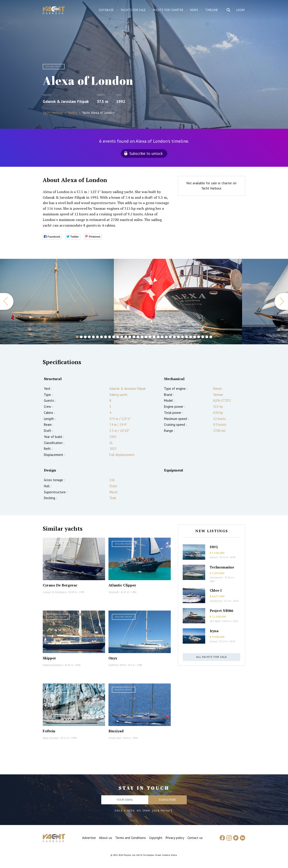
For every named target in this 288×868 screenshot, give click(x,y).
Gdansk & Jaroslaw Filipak (66, 101)
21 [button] (158, 337)
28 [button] (187, 337)
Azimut (214, 557)
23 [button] (166, 337)
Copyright (156, 838)
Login (241, 10)
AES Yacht (215, 621)
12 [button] (122, 337)
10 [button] (114, 337)
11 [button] (118, 337)
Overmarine (216, 577)
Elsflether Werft (117, 665)
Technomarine (222, 567)
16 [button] (138, 337)
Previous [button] (7, 301)
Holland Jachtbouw (53, 665)
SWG (214, 547)
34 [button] (211, 337)
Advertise (89, 838)
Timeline (212, 10)
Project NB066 (221, 611)
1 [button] (77, 337)
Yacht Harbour (54, 11)
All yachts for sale (211, 657)
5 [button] (93, 337)
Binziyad (116, 731)
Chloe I (216, 590)
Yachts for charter (168, 10)
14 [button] (130, 337)
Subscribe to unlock (146, 153)
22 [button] (162, 337)
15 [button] (134, 337)
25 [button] (174, 337)
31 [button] (199, 337)
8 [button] (106, 337)
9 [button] (110, 337)
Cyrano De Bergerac (60, 585)
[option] (178, 302)
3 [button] (85, 337)
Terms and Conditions (130, 838)
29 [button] (191, 337)
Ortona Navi (115, 738)
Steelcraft (114, 592)
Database (107, 10)
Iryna (214, 631)
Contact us (195, 838)
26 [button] (178, 337)
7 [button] (101, 337)
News (194, 10)
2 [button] (81, 337)
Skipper (49, 658)
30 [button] (195, 337)
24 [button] (170, 337)
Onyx (113, 658)
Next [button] (281, 301)
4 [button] (89, 337)
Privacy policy (175, 838)
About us (106, 838)
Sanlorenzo (216, 601)
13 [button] (126, 337)
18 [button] (146, 337)
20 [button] (154, 337)
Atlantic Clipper (122, 585)
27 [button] (182, 337)
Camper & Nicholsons (55, 592)
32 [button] (203, 337)
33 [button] (207, 337)
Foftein (49, 731)
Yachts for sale (133, 10)
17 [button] (142, 337)
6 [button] (97, 337)
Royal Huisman (51, 738)
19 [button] (150, 337)
